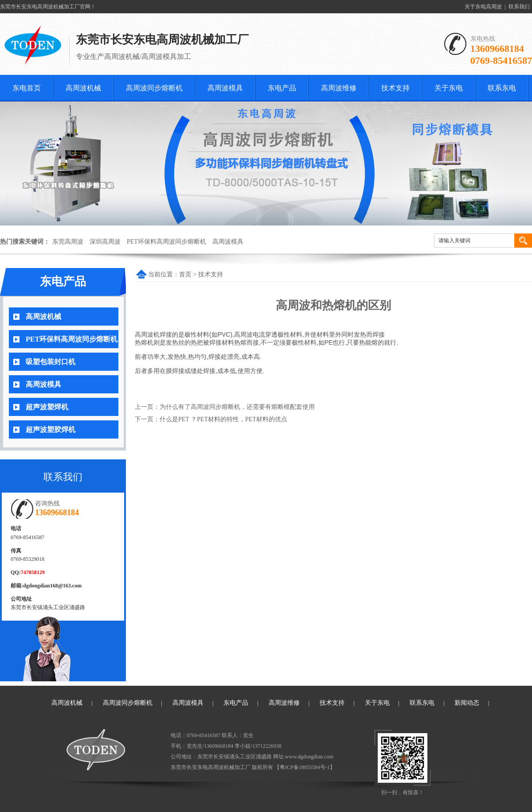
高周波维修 (339, 88)
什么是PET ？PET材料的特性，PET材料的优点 (223, 419)
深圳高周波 (105, 242)
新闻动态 (467, 703)
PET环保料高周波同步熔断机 (166, 242)
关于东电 (449, 88)
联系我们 (519, 7)
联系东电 (502, 88)
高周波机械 (83, 88)
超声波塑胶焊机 (51, 429)
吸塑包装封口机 (51, 362)
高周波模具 (225, 88)
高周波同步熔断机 (154, 88)
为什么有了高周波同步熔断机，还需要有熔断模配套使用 (237, 407)
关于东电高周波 (483, 7)
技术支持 (395, 88)
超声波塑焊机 (47, 407)
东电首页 (27, 88)
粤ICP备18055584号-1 (305, 767)
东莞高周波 (68, 242)
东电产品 (282, 88)
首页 (185, 274)
